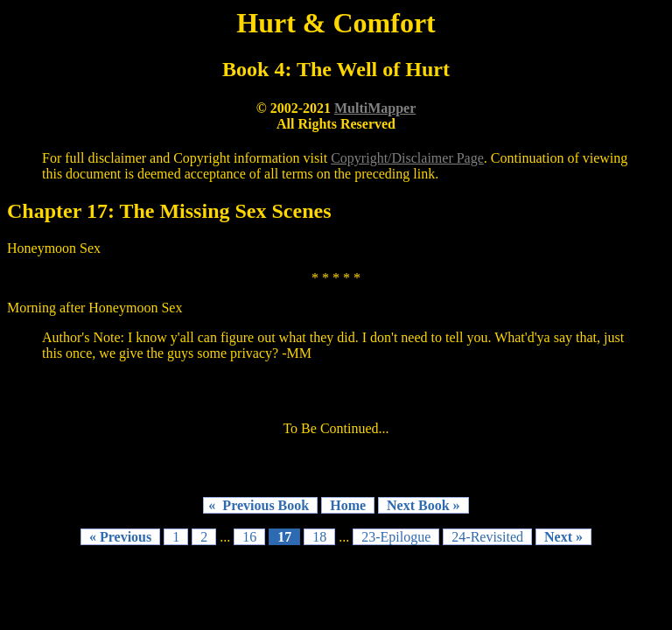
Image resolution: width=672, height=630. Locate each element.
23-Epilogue (396, 537)
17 (284, 537)
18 (319, 537)
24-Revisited (487, 537)
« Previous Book (260, 505)
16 (249, 537)
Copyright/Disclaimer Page (407, 158)
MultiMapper (375, 108)
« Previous (120, 537)
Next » (563, 537)
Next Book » (423, 505)
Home (348, 505)
